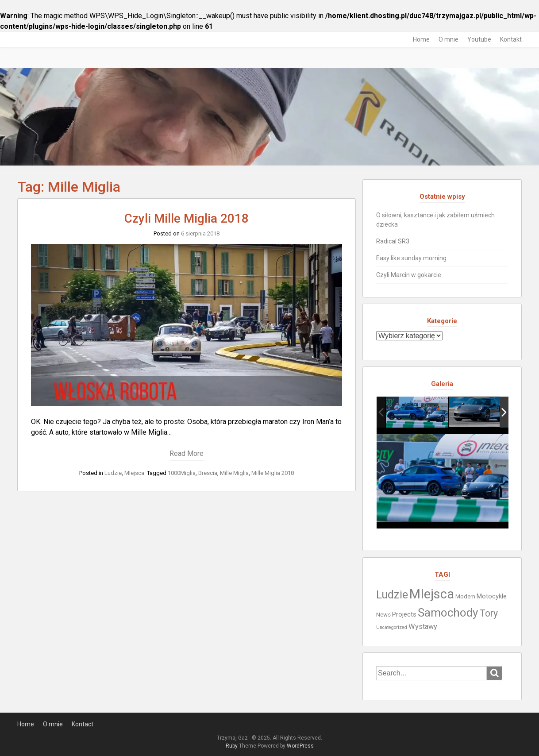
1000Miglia (182, 473)
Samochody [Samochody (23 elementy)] (448, 613)
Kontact (83, 724)
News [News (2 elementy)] (383, 615)
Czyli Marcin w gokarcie (409, 275)
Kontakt (511, 39)
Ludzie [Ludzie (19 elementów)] (392, 595)
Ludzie (113, 473)
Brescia (208, 473)
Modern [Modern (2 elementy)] (465, 596)
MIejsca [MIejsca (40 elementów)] (432, 594)
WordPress (300, 746)
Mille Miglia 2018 (273, 473)
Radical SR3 (393, 241)
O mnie (449, 39)
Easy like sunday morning (411, 258)
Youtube (479, 39)
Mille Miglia (234, 473)
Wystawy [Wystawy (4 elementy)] (423, 627)
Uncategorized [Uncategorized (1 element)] (392, 627)
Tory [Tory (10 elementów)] (489, 613)
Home (421, 39)
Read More (187, 453)
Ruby (232, 746)
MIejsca (134, 473)
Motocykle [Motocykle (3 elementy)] (492, 596)
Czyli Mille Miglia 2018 (187, 218)
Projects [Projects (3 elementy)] (404, 614)
